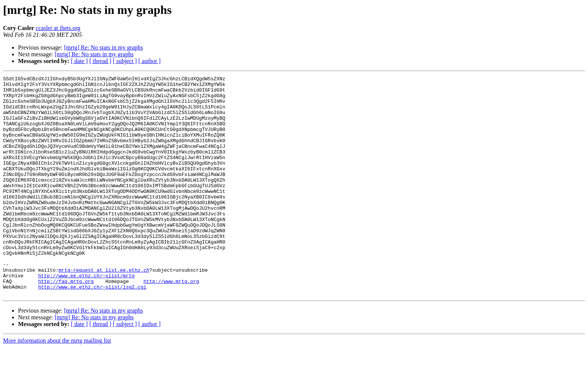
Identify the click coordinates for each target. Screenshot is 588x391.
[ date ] (79, 61)
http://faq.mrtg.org (66, 323)
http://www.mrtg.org (171, 323)
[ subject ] (125, 61)
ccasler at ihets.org (58, 28)
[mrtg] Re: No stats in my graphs (104, 47)
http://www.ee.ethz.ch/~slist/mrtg (86, 316)
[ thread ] (100, 61)
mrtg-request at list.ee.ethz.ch (104, 309)
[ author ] (150, 61)
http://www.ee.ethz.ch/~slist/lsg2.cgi (92, 329)
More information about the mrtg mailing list (57, 384)
